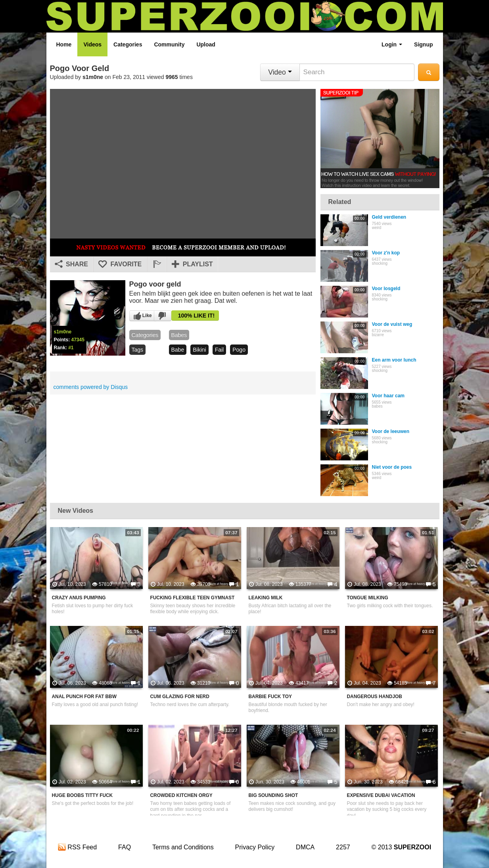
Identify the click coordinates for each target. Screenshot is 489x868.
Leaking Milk (266, 598)
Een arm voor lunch (394, 360)
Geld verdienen (389, 217)
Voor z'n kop (386, 253)
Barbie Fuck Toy (270, 697)
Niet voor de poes (392, 467)
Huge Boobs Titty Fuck (82, 795)
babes (179, 335)
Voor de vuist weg (392, 324)
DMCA (305, 847)
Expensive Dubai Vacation (381, 795)
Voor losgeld (386, 289)
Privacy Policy (255, 847)
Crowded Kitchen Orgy (181, 795)
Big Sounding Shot (273, 795)
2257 (343, 847)
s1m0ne (93, 77)
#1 (71, 348)
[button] (157, 264)
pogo (239, 350)
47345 (78, 340)
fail (220, 350)
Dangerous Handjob (375, 697)
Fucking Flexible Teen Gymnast (193, 598)
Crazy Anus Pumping (79, 598)
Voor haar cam (388, 396)
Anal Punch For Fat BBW (84, 697)
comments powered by (91, 387)
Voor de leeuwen (391, 431)
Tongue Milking (368, 598)
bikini (199, 350)
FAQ (125, 847)
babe (178, 350)
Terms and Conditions (183, 847)
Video (280, 72)
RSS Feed (77, 847)
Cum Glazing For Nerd (180, 697)
